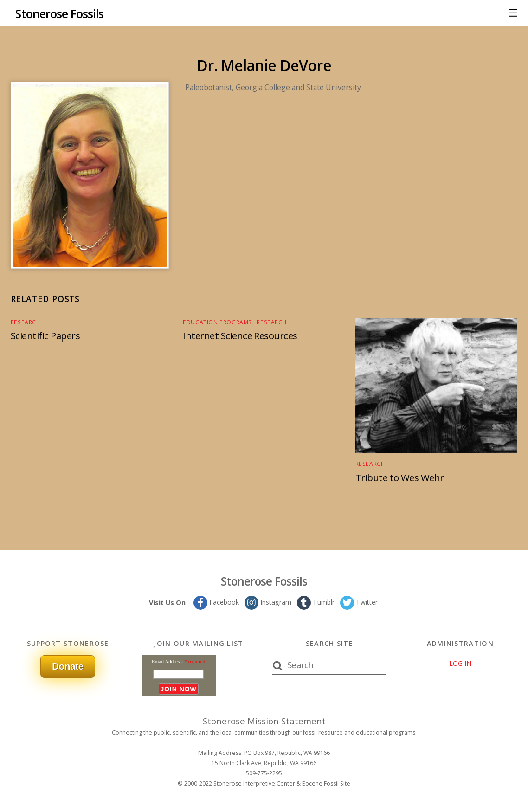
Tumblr (316, 602)
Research (24, 322)
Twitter (359, 602)
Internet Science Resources (241, 335)
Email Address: (167, 661)
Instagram (267, 602)
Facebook (215, 602)
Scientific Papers (47, 335)
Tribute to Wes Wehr (401, 477)
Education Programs (215, 322)
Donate (68, 666)
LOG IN (460, 663)
